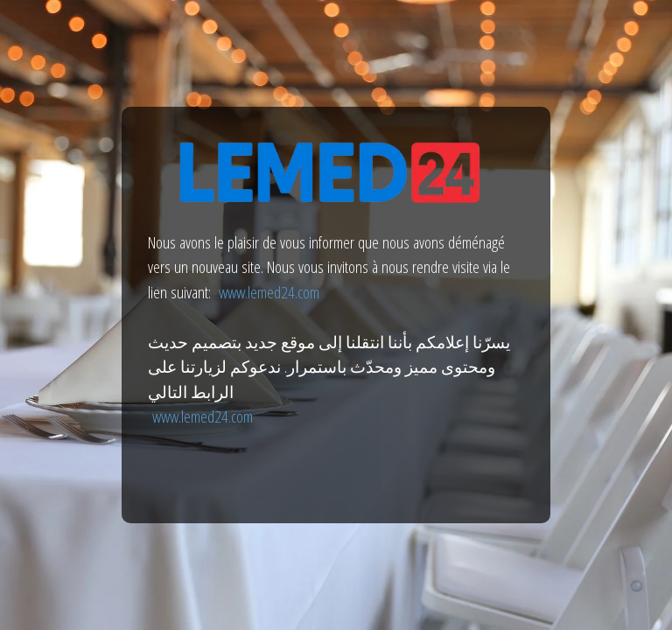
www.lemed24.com (269, 292)
